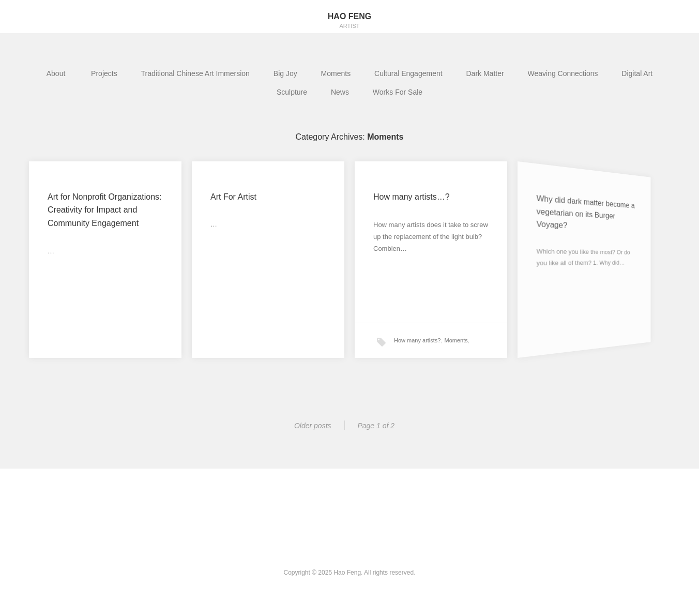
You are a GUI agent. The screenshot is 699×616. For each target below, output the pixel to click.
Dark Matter (485, 73)
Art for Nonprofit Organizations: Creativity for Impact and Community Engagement (105, 210)
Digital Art (637, 73)
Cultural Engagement (408, 73)
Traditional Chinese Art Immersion (195, 73)
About (57, 73)
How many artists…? (412, 198)
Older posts (313, 426)
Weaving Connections (563, 73)
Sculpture (292, 92)
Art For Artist (233, 197)
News (340, 92)
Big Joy (285, 73)
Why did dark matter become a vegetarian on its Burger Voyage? (574, 213)
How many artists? (417, 338)
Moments (336, 73)
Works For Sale (398, 92)
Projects (104, 73)
